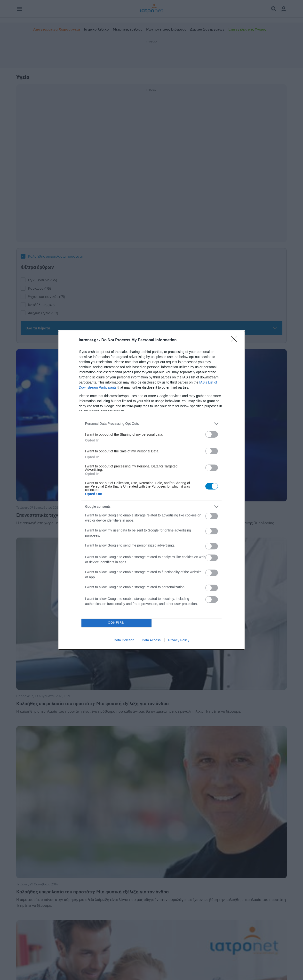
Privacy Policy (179, 640)
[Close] (235, 340)
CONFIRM (116, 623)
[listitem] (151, 424)
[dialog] (151, 490)
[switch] (212, 434)
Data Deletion (124, 640)
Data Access (151, 640)
